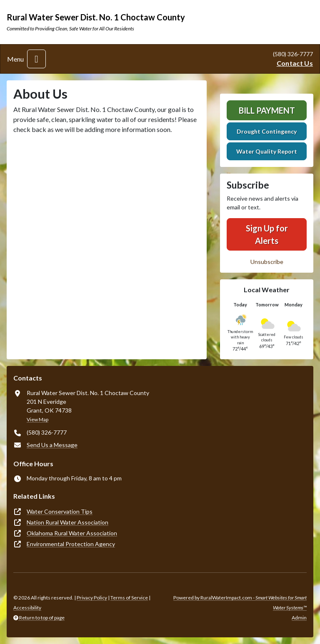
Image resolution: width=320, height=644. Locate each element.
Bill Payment (267, 110)
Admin (299, 618)
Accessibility (27, 608)
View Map (37, 419)
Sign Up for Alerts (267, 234)
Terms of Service (129, 598)
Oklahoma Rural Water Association (72, 533)
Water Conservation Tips (60, 511)
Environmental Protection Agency (71, 544)
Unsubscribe (267, 262)
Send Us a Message (52, 445)
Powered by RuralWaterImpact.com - (240, 603)
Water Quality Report (267, 151)
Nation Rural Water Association (67, 522)
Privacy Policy (92, 598)
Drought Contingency (267, 131)
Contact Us (295, 63)
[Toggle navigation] (36, 59)
